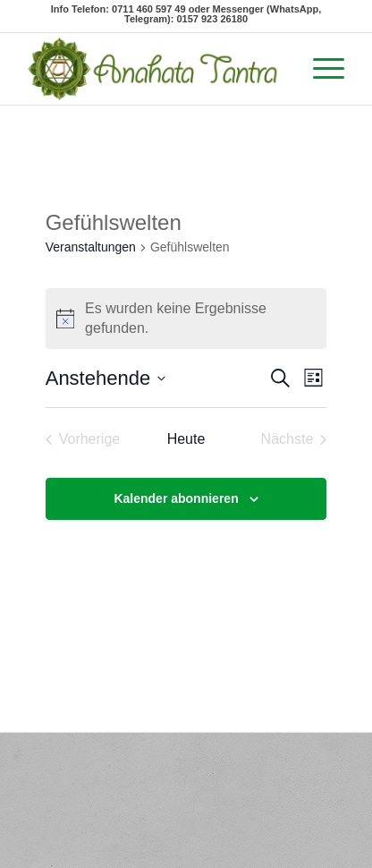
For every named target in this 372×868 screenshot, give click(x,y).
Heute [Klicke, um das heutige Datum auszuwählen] (186, 439)
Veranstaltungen (91, 247)
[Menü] (320, 69)
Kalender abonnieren (176, 498)
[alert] (186, 319)
